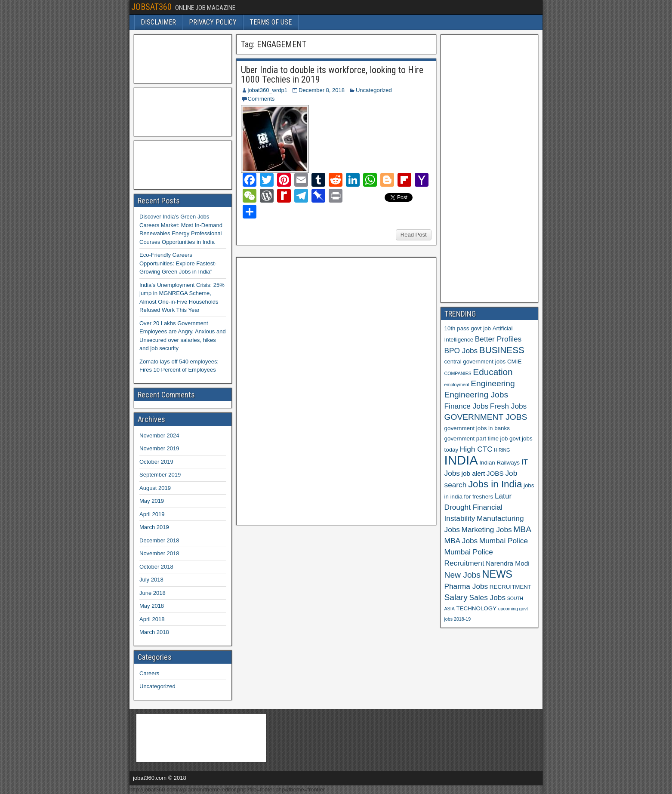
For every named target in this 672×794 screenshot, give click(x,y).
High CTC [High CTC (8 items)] (476, 449)
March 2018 (154, 632)
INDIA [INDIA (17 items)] (461, 460)
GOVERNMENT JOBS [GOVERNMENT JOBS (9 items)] (486, 417)
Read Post (414, 235)
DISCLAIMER (158, 22)
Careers (149, 673)
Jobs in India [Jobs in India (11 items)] (495, 484)
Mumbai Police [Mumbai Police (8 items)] (504, 541)
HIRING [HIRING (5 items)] (502, 450)
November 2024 (159, 435)
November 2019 (159, 448)
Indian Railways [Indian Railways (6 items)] (499, 463)
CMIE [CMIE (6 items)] (514, 362)
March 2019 (154, 527)
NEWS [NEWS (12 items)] (498, 574)
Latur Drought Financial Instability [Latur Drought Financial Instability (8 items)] (478, 507)
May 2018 (152, 606)
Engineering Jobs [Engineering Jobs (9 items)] (476, 395)
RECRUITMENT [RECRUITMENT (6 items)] (510, 587)
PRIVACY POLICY (213, 22)
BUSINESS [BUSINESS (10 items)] (502, 350)
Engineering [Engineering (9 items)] (493, 383)
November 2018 (159, 553)
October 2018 (156, 567)
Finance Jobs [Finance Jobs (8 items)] (467, 406)
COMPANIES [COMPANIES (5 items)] (458, 373)
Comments (261, 99)
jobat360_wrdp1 (268, 90)
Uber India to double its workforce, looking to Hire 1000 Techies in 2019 (332, 75)
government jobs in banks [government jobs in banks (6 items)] (477, 428)
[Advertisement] (305, 390)
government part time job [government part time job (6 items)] (476, 439)
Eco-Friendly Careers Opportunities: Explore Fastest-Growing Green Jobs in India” (178, 263)
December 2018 (159, 540)
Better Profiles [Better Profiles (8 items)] (498, 339)
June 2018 (153, 593)
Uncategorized (374, 90)
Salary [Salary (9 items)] (456, 597)
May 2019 (152, 501)
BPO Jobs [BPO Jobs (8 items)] (461, 351)
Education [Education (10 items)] (493, 372)
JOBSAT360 (151, 7)
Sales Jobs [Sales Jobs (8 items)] (487, 597)
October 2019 (156, 462)
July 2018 (151, 580)
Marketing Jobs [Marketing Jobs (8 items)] (487, 529)
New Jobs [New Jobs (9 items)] (462, 575)
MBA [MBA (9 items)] (522, 529)
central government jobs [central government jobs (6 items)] (475, 362)
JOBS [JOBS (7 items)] (495, 473)
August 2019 (155, 488)
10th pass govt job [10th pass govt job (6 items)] (468, 328)
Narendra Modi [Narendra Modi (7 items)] (507, 563)
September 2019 (160, 475)
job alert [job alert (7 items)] (473, 473)
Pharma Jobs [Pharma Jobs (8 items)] (466, 586)
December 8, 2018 (322, 90)
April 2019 (152, 514)
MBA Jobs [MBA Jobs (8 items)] (461, 541)
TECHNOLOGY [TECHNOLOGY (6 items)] (476, 608)
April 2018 (152, 619)
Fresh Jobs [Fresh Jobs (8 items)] (508, 406)
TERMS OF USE (271, 22)
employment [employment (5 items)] (457, 385)
